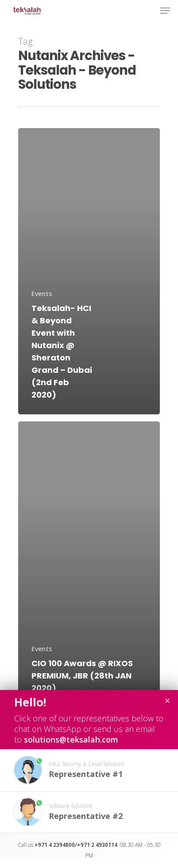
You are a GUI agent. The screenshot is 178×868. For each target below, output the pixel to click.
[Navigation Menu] (165, 11)
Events (42, 294)
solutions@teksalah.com (71, 739)
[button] (89, 770)
